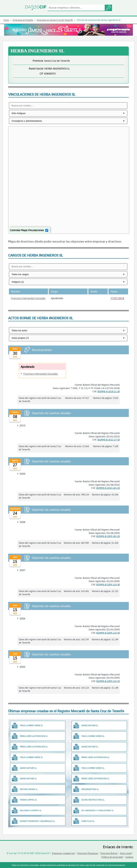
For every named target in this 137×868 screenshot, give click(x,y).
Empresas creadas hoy (63, 853)
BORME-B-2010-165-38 (108, 488)
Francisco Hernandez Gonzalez (28, 298)
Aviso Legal (126, 853)
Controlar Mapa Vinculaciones (27, 230)
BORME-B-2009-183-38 (108, 536)
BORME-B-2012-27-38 (109, 440)
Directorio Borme (109, 853)
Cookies (129, 857)
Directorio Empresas (88, 853)
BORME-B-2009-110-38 (108, 584)
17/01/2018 (117, 298)
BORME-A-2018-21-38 (109, 391)
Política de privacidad (112, 857)
